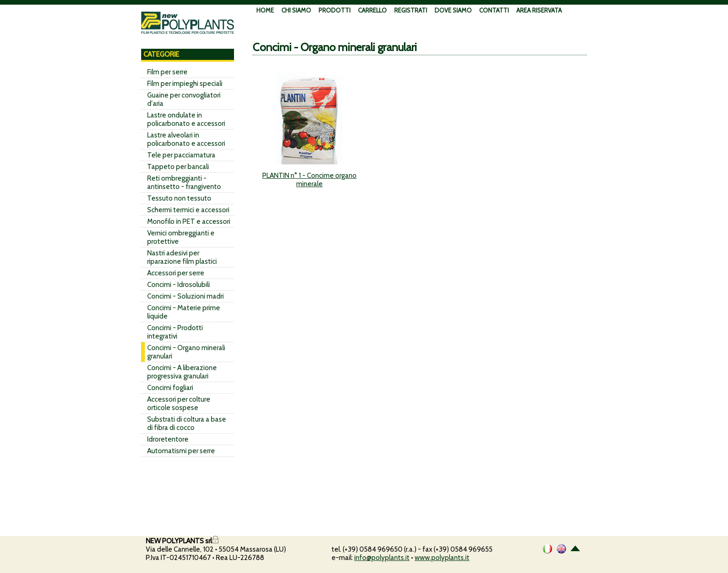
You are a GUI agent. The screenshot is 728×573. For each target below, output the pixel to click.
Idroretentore (168, 439)
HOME (265, 10)
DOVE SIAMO (453, 10)
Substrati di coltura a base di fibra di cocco (187, 423)
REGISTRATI (411, 10)
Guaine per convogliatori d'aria (184, 99)
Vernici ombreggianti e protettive (181, 237)
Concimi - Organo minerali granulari (186, 352)
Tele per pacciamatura (181, 155)
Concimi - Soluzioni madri (185, 296)
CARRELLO (372, 10)
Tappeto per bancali (178, 167)
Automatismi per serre (181, 451)
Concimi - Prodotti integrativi (175, 332)
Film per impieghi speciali (185, 84)
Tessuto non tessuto (179, 198)
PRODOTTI (335, 10)
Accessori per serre (176, 273)
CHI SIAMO (296, 10)
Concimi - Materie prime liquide (184, 312)
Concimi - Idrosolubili (179, 285)
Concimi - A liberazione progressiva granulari (182, 372)
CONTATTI (494, 10)
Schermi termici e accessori (188, 210)
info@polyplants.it (382, 558)
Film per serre (167, 72)
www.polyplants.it (442, 558)
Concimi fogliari (170, 388)
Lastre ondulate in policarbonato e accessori (186, 119)
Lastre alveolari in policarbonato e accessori (186, 139)
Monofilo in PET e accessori (189, 221)
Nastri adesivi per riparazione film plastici (182, 257)
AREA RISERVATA (539, 10)
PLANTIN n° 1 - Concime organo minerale (309, 180)
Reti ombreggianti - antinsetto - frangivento (184, 182)
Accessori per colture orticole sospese (179, 404)
